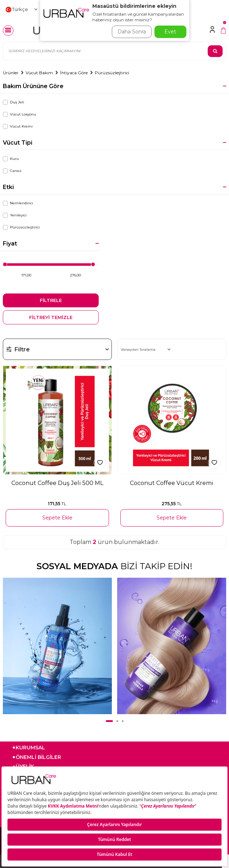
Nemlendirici (18, 203)
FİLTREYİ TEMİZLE (51, 317)
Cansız (12, 171)
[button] (109, 721)
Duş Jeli (13, 102)
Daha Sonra (132, 32)
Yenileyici (15, 215)
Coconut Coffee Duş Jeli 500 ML (57, 483)
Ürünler (11, 73)
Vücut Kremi (18, 126)
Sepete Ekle (57, 518)
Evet (170, 32)
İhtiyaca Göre (74, 73)
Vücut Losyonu (20, 114)
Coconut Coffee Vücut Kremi (172, 483)
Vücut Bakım (39, 73)
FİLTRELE (51, 300)
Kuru (11, 159)
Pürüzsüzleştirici (112, 73)
